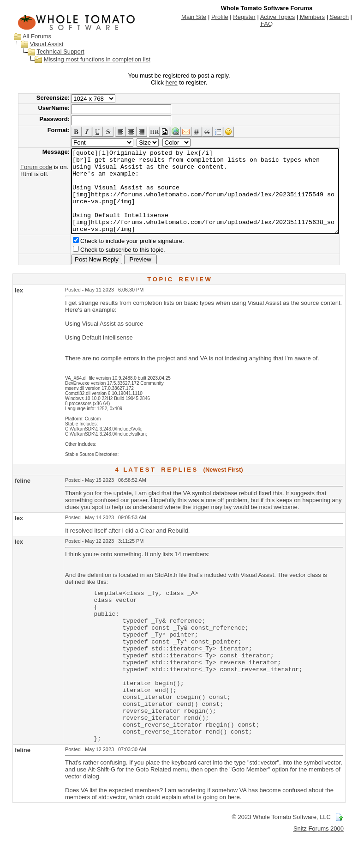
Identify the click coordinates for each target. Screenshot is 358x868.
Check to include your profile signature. (118, 258)
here (173, 82)
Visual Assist (38, 44)
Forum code (22, 167)
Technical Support (51, 52)
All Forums (28, 36)
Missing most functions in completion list (88, 59)
